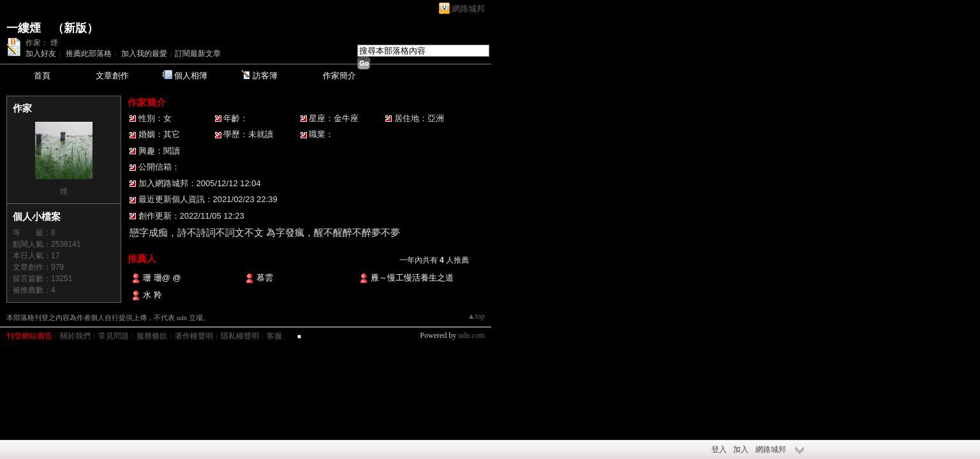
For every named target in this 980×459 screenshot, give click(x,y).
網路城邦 (468, 9)
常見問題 (114, 336)
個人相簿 (191, 76)
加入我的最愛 (144, 54)
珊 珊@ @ (167, 278)
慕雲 (265, 278)
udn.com (471, 335)
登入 (719, 449)
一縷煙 (24, 28)
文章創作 (112, 76)
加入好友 (41, 54)
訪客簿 (265, 76)
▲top (476, 316)
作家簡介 (339, 76)
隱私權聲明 (240, 336)
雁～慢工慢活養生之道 (412, 278)
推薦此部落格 (89, 54)
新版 (75, 28)
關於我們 (75, 336)
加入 (741, 449)
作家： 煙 (42, 43)
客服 (274, 336)
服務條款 (152, 336)
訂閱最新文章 (198, 54)
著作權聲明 (194, 336)
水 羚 (152, 295)
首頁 (42, 76)
